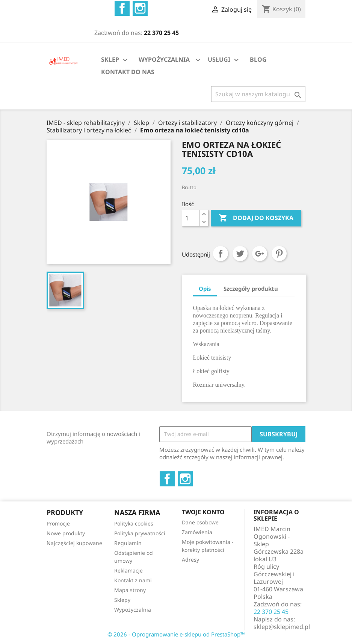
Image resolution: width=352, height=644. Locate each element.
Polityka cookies (134, 523)
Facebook (122, 8)
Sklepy (122, 600)
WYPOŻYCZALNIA (164, 59)
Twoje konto (203, 512)
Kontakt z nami (133, 580)
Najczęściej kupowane (74, 543)
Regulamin (128, 543)
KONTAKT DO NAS (128, 72)
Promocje (58, 523)
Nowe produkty (66, 533)
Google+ (260, 254)
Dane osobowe (200, 522)
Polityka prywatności (140, 533)
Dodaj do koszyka (256, 218)
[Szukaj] (258, 94)
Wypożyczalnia (133, 610)
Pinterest (279, 254)
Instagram (140, 8)
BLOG (258, 59)
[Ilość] (191, 218)
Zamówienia (197, 532)
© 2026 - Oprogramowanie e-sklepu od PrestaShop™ (176, 634)
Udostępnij (221, 254)
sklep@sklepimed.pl (282, 627)
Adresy (190, 560)
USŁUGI (224, 60)
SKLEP (115, 60)
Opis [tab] (205, 289)
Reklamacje (128, 570)
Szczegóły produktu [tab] (251, 289)
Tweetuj (240, 254)
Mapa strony (130, 590)
